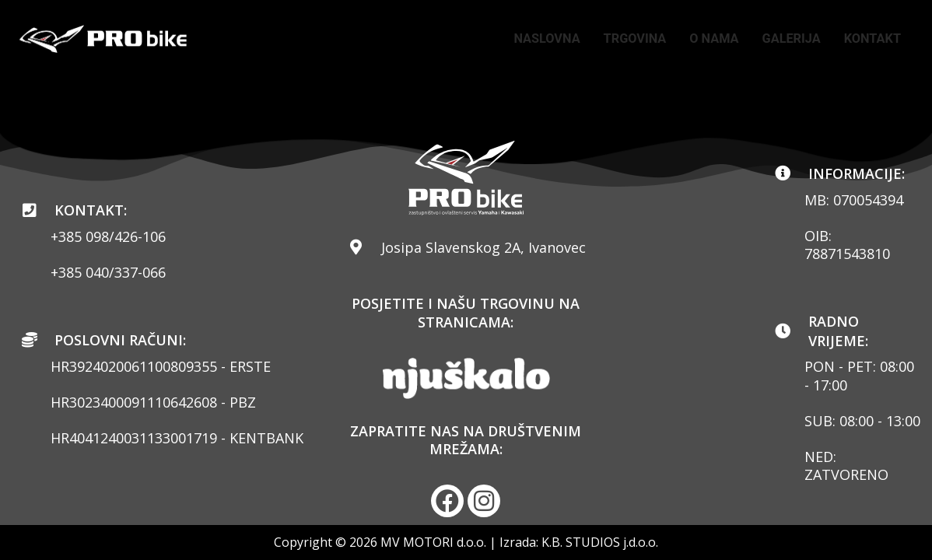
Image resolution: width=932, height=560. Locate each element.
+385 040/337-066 (108, 271)
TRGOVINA (701, 27)
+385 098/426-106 (108, 236)
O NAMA (786, 27)
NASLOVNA (606, 27)
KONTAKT (869, 50)
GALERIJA (869, 27)
